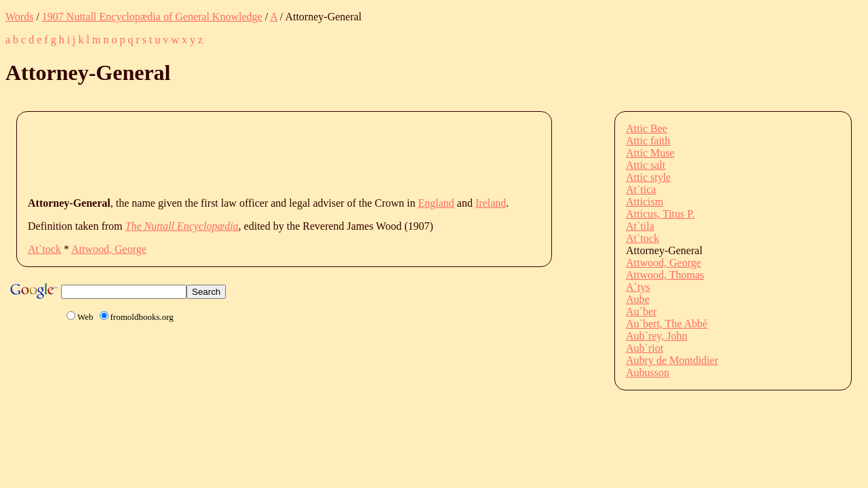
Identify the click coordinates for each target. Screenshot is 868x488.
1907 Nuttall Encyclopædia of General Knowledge (152, 17)
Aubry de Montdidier (672, 360)
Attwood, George (109, 249)
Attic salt (646, 165)
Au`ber (641, 311)
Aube (638, 299)
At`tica (641, 189)
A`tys (638, 287)
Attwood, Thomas (665, 275)
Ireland (491, 203)
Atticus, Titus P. (660, 214)
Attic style (648, 177)
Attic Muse (650, 153)
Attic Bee (647, 128)
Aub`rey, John (657, 336)
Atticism (645, 202)
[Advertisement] (275, 153)
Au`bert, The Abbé (667, 324)
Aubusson (648, 372)
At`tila (640, 226)
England (436, 203)
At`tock (44, 249)
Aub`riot (645, 348)
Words (19, 17)
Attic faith (648, 141)
